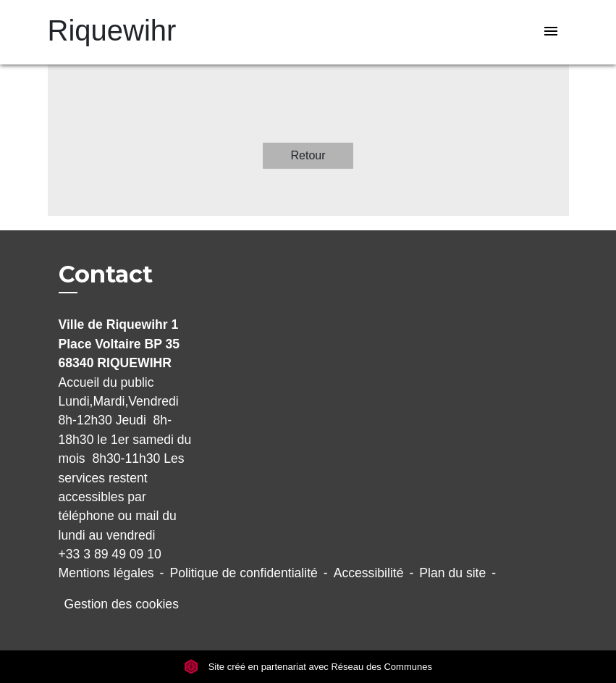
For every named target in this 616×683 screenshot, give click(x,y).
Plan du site (452, 573)
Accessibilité (369, 573)
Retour (308, 155)
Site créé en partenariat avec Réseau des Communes (308, 667)
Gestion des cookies (122, 604)
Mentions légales (106, 573)
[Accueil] (138, 32)
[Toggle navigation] (551, 32)
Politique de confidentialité (243, 573)
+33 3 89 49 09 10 (110, 554)
